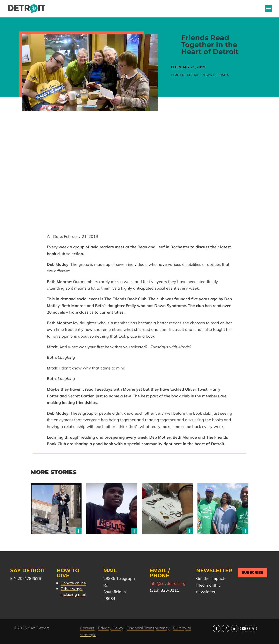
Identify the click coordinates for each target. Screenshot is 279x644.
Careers (87, 628)
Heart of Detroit (185, 75)
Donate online (73, 583)
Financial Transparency (148, 628)
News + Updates (216, 75)
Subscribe (252, 573)
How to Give (68, 573)
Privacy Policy (111, 628)
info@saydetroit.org (168, 583)
